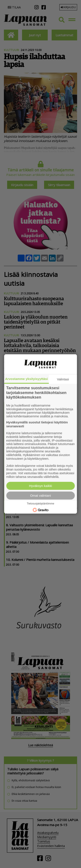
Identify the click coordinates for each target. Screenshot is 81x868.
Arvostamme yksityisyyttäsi (27, 379)
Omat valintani (41, 496)
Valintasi (63, 379)
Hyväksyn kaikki (40, 486)
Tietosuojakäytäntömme (40, 504)
